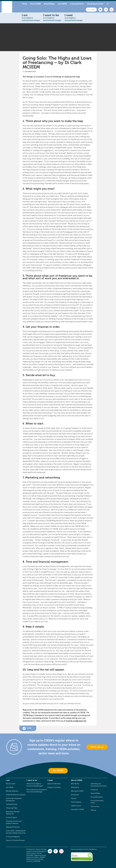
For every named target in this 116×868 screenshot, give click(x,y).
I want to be (32, 780)
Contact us (94, 790)
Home (25, 4)
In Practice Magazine (13, 837)
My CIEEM (91, 10)
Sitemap (93, 810)
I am (8, 780)
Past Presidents (76, 802)
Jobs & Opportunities (95, 4)
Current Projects (11, 817)
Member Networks (12, 791)
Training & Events (77, 4)
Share (27, 728)
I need (50, 780)
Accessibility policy (97, 797)
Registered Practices (13, 827)
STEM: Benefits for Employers (16, 795)
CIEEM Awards (76, 806)
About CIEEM (35, 4)
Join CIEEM (62, 4)
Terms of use (95, 806)
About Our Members (54, 784)
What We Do (75, 787)
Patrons (74, 798)
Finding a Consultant (54, 787)
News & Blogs (49, 4)
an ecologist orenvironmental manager (31, 18)
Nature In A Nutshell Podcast (15, 840)
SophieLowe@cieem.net (76, 721)
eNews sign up (97, 747)
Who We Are (75, 784)
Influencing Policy (12, 808)
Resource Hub (11, 784)
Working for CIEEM (77, 791)
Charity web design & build (79, 849)
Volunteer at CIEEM (77, 809)
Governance (75, 795)
